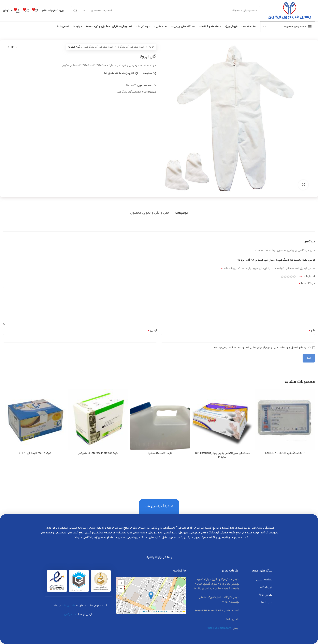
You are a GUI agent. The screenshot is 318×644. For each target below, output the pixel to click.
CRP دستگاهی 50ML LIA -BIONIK (285, 453)
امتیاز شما (308, 277)
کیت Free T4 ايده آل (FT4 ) (35, 453)
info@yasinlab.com (219, 628)
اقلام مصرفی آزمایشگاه (131, 47)
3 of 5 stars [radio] (288, 277)
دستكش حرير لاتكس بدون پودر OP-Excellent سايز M (222, 455)
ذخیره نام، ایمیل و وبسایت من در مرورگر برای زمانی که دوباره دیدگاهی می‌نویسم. (262, 348)
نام (312, 331)
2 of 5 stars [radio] (291, 277)
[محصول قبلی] (17, 47)
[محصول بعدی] (9, 47)
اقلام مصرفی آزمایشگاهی (99, 47)
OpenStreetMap (160, 612)
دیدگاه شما (307, 284)
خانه (151, 47)
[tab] (182, 211)
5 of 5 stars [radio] (282, 277)
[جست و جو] (165, 11)
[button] (151, 595)
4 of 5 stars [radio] (285, 277)
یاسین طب (68, 606)
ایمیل (152, 331)
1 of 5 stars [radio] (294, 277)
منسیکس (70, 614)
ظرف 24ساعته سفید (160, 453)
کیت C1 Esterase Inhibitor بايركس (98, 453)
